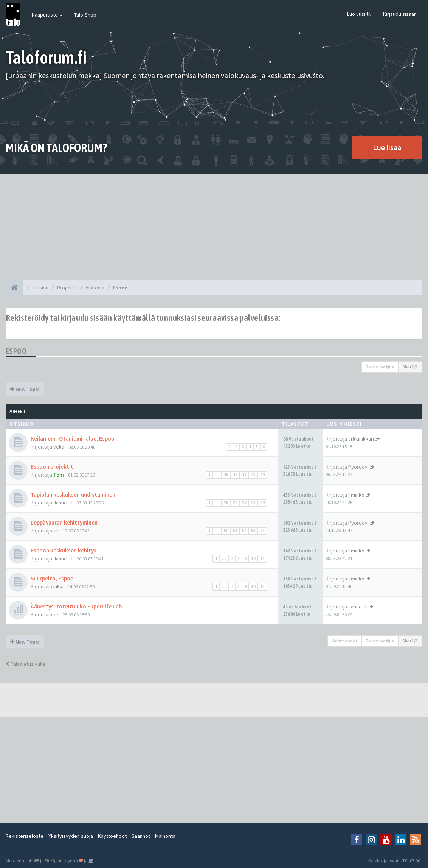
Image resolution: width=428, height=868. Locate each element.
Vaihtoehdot (345, 641)
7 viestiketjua (380, 367)
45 (226, 475)
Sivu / (410, 367)
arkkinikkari (361, 439)
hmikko (356, 495)
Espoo (16, 351)
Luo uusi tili (359, 14)
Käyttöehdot (112, 836)
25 (226, 503)
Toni (59, 475)
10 (253, 559)
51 (235, 531)
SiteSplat (53, 861)
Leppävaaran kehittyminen (64, 522)
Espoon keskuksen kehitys (64, 550)
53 (253, 531)
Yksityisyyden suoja (71, 836)
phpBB (33, 861)
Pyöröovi (358, 467)
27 (244, 503)
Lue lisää (387, 147)
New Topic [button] (25, 389)
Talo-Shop (85, 15)
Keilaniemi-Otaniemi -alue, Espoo (73, 439)
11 (262, 559)
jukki (58, 586)
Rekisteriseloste (25, 836)
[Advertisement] (214, 227)
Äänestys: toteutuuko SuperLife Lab (76, 606)
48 (253, 475)
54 (262, 531)
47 (244, 475)
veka (59, 447)
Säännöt (141, 836)
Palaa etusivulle (26, 664)
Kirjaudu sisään (400, 14)
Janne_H (63, 503)
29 (262, 503)
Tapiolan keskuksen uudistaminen (73, 494)
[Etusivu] (15, 288)
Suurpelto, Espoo (52, 578)
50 (226, 531)
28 (253, 503)
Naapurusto (47, 15)
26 (235, 503)
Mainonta (165, 836)
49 (262, 475)
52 (244, 531)
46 (235, 475)
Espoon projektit (52, 466)
